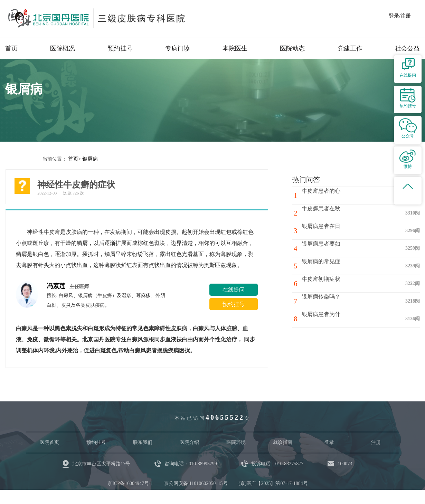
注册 (376, 442)
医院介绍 (189, 442)
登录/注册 (400, 16)
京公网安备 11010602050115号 (196, 483)
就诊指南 (283, 442)
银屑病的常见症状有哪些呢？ (341, 265)
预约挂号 (120, 48)
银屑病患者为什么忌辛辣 (336, 318)
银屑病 (89, 159)
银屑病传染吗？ (324, 301)
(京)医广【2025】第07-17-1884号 (273, 483)
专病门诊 (178, 48)
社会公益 (407, 48)
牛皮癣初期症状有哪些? (334, 283)
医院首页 (49, 442)
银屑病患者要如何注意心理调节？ (341, 251)
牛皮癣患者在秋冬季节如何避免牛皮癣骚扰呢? (344, 216)
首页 (11, 48)
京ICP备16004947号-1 (130, 483)
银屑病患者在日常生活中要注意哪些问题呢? (344, 233)
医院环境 (236, 442)
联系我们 (143, 442)
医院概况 (63, 48)
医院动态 (292, 48)
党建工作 (350, 48)
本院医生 (235, 48)
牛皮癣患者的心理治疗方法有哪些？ (344, 198)
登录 (329, 442)
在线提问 (234, 289)
